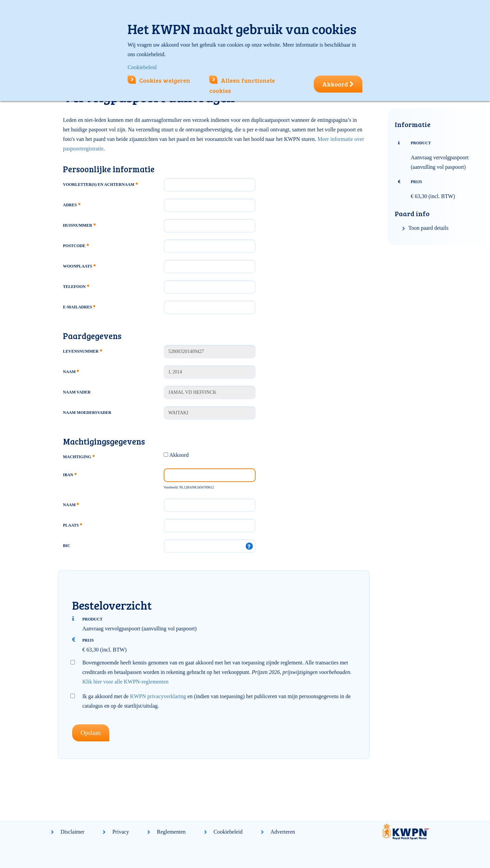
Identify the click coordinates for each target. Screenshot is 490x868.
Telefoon (76, 287)
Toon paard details (428, 228)
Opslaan (91, 733)
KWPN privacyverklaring (158, 696)
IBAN (70, 475)
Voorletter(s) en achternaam (100, 184)
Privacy (121, 832)
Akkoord (179, 455)
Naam (71, 372)
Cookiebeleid (228, 832)
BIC (67, 546)
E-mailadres (79, 307)
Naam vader (77, 392)
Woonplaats (79, 266)
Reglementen (171, 832)
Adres (72, 205)
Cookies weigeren (159, 80)
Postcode (76, 246)
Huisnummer (79, 225)
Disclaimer (72, 832)
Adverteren (283, 832)
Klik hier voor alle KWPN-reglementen (125, 682)
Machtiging (79, 457)
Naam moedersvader (87, 413)
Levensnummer (83, 351)
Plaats (72, 525)
